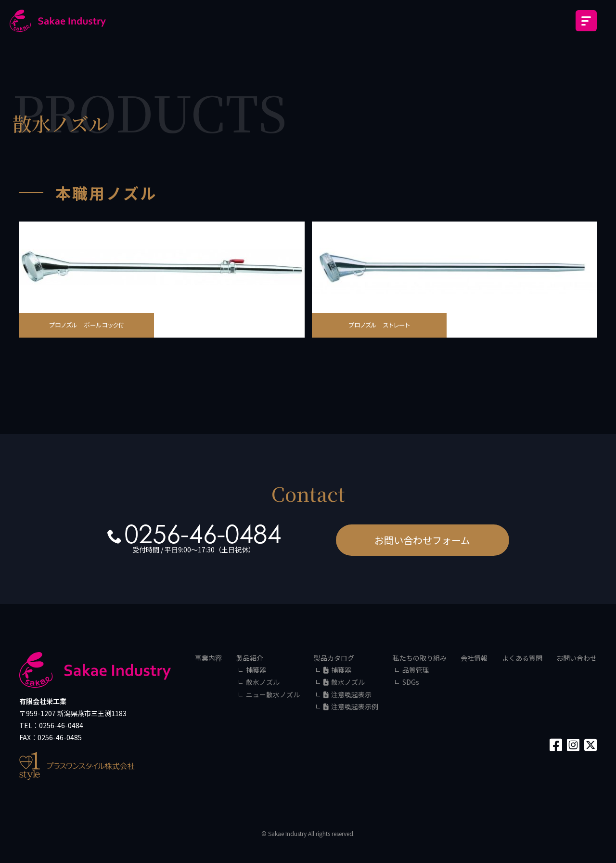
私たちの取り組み (420, 658)
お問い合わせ (577, 658)
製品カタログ (334, 658)
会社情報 (474, 658)
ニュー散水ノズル (273, 694)
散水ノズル (263, 682)
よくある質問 (522, 658)
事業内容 (208, 658)
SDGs (411, 682)
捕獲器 (256, 670)
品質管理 (416, 670)
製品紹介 (250, 658)
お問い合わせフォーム (422, 540)
